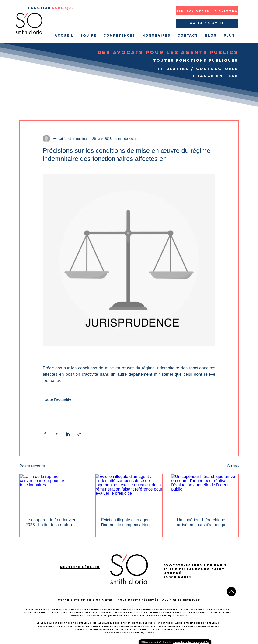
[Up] (231, 592)
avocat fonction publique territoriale (64, 626)
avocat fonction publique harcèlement (158, 629)
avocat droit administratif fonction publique (189, 623)
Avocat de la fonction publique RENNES (155, 612)
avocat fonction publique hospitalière (103, 629)
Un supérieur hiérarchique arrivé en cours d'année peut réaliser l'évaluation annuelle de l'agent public (203, 522)
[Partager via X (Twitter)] (56, 434)
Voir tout (233, 465)
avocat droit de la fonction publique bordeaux (124, 626)
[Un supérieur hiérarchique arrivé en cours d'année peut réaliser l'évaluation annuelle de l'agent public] (205, 493)
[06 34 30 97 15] (207, 23)
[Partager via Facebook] (45, 434)
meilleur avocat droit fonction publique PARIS (124, 623)
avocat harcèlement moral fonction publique (189, 626)
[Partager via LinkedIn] (68, 434)
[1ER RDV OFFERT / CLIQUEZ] (207, 11)
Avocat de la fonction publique (47, 609)
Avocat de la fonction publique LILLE (49, 612)
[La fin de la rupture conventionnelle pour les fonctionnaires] (53, 493)
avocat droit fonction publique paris (130, 633)
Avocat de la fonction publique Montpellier (100, 616)
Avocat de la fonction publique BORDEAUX (150, 609)
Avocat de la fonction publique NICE (207, 612)
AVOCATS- (174, 565)
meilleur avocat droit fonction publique (64, 623)
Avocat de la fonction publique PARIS (95, 609)
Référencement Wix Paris (155, 642)
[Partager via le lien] (79, 434)
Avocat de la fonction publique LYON (205, 609)
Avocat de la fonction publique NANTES (102, 612)
